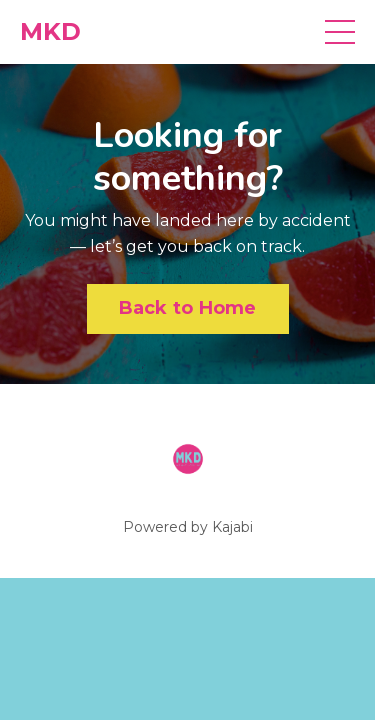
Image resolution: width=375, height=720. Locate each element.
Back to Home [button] (188, 308)
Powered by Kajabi (188, 527)
